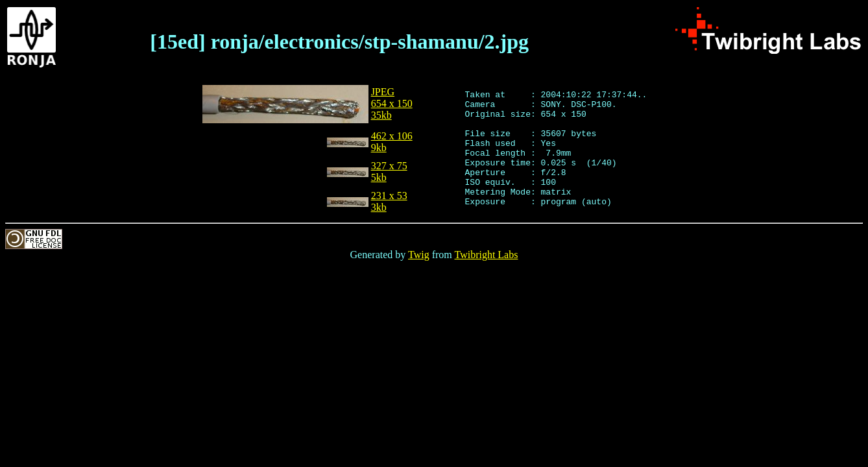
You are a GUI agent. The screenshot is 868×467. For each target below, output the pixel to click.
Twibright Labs (486, 278)
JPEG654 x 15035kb (392, 107)
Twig (419, 278)
